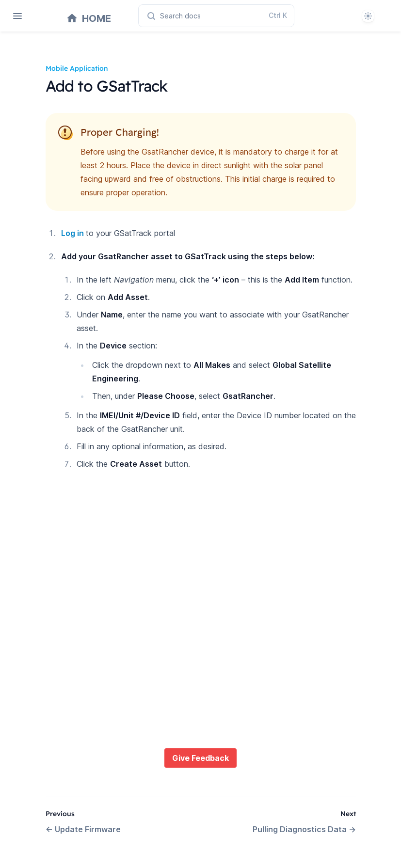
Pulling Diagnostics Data (304, 829)
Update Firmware (83, 829)
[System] (368, 16)
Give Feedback (200, 758)
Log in (73, 233)
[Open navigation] (17, 16)
